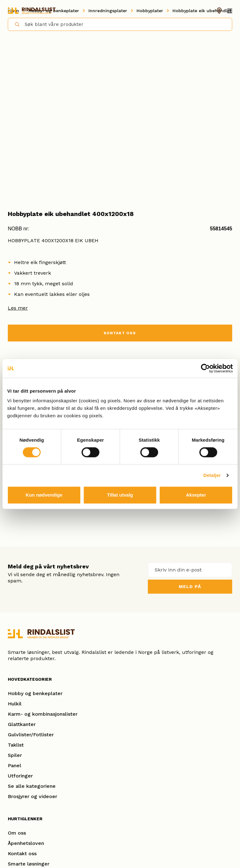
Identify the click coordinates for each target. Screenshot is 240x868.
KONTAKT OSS (120, 333)
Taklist (16, 745)
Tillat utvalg (120, 495)
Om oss (17, 833)
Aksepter (196, 495)
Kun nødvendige (44, 495)
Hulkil (15, 704)
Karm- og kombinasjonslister (43, 714)
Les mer (18, 308)
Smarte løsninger (29, 864)
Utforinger (20, 776)
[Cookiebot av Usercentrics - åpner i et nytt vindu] (205, 368)
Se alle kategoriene (32, 786)
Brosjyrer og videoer (32, 796)
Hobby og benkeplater (35, 693)
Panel (15, 765)
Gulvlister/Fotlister (31, 735)
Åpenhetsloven (26, 843)
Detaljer (212, 475)
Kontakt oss (22, 853)
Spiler (15, 755)
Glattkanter (22, 724)
